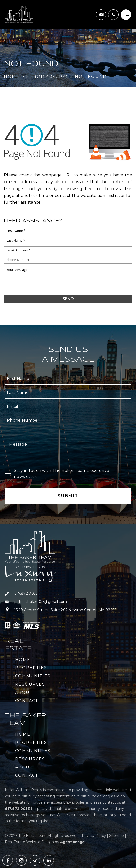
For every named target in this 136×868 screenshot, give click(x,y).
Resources (30, 684)
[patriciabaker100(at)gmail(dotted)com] (101, 15)
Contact (27, 701)
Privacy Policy (94, 836)
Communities (33, 676)
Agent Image (72, 842)
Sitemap (117, 836)
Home (23, 660)
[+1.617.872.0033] (113, 15)
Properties (31, 668)
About (24, 692)
